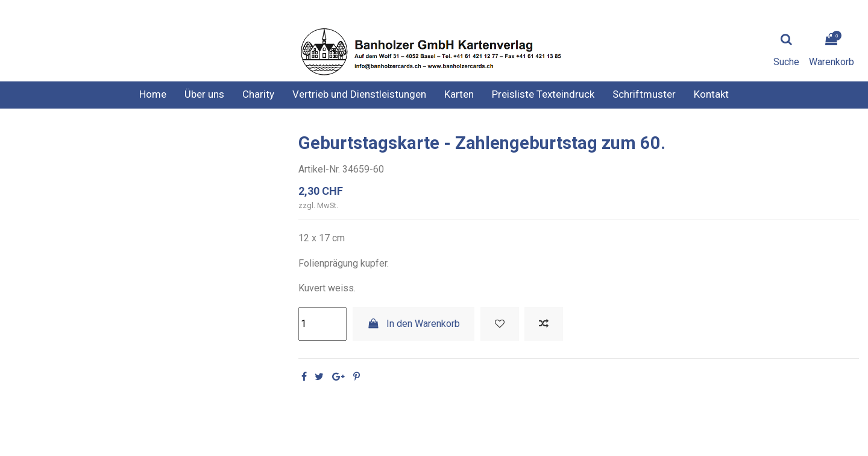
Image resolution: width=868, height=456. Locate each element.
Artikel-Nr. (319, 169)
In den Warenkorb (414, 324)
